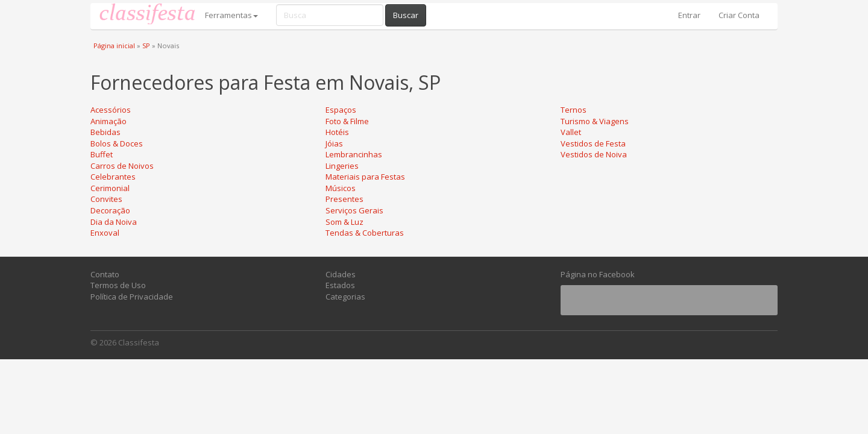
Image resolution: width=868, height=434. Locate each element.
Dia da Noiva (114, 222)
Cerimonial (110, 188)
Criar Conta (739, 15)
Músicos (341, 188)
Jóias (334, 143)
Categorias (345, 297)
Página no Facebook (598, 274)
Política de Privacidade (132, 297)
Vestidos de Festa (593, 143)
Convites (106, 199)
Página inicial (114, 46)
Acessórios (111, 110)
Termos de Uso (118, 285)
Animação (108, 121)
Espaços (341, 110)
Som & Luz (344, 222)
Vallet (571, 132)
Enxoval (105, 233)
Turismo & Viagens (595, 121)
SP (146, 46)
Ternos (574, 110)
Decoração (110, 210)
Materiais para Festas (365, 177)
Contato (105, 274)
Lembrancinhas (354, 154)
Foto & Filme (347, 121)
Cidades (341, 274)
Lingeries (342, 166)
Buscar (406, 15)
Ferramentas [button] (231, 15)
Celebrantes (113, 177)
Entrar (689, 15)
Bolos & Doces (117, 143)
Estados (340, 285)
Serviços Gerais (354, 210)
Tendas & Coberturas (365, 233)
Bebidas (105, 132)
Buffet (102, 154)
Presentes (344, 199)
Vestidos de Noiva (594, 154)
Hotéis (337, 132)
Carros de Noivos (122, 166)
